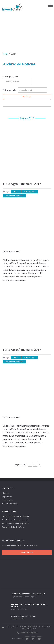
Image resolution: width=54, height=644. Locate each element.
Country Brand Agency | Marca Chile (16, 520)
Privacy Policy (7, 500)
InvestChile (30, 192)
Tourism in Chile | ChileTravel (13, 527)
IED (16, 192)
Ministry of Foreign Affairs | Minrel (15, 516)
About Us (6, 493)
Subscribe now (27, 552)
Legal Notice (7, 497)
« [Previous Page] (30, 464)
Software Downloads (10, 504)
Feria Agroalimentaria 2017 (22, 184)
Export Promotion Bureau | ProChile (16, 523)
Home (6, 54)
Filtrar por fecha (10, 77)
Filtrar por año (9, 90)
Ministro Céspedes (14, 196)
